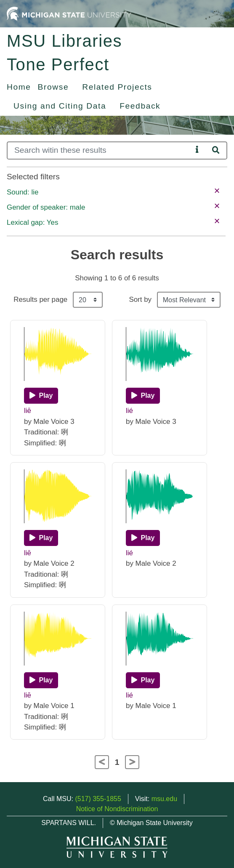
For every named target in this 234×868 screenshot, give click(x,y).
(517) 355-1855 (98, 799)
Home (19, 87)
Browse (53, 87)
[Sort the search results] (189, 300)
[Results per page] (88, 300)
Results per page (40, 300)
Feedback (140, 106)
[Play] (41, 396)
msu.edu (164, 799)
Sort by (140, 300)
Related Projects (117, 87)
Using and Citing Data (60, 106)
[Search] (100, 150)
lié (129, 411)
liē (28, 411)
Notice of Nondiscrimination (117, 809)
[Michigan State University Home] (69, 13)
